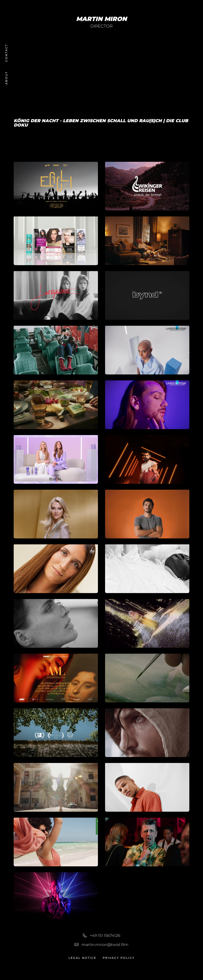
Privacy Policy (119, 958)
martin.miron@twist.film (105, 945)
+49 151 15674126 (105, 935)
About (6, 78)
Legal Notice (82, 958)
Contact (6, 53)
